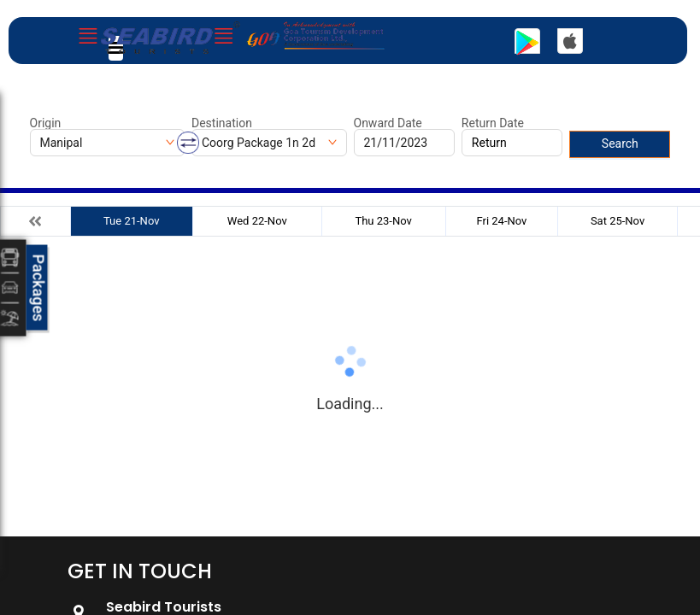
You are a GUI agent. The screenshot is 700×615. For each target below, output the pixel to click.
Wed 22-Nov (257, 221)
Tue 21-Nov (132, 221)
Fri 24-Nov (501, 221)
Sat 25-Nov (618, 221)
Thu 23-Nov (383, 221)
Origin (46, 123)
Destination (222, 123)
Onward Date (388, 123)
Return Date (493, 123)
